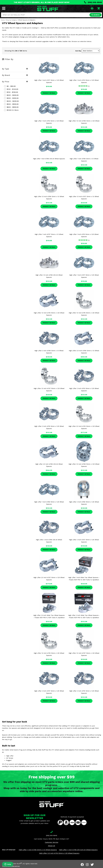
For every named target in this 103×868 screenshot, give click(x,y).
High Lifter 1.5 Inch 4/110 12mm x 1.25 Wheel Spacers (49, 654)
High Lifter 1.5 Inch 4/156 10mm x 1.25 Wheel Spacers (84, 465)
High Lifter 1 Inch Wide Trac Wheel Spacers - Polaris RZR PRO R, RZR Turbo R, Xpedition (84, 579)
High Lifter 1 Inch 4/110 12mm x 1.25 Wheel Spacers (49, 122)
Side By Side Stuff (14, 864)
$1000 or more (11, 110)
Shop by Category (11, 20)
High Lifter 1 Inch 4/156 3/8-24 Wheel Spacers (49, 159)
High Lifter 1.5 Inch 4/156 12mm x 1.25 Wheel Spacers (84, 122)
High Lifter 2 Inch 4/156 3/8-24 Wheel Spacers (49, 541)
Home (3, 20)
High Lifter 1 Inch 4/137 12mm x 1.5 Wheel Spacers (49, 235)
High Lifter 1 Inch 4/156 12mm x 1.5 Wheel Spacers (84, 160)
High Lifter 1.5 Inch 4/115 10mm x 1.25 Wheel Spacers (84, 314)
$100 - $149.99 (11, 89)
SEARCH (95, 15)
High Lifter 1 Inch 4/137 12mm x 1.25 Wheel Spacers (49, 81)
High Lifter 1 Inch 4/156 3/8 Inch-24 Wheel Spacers (78, 850)
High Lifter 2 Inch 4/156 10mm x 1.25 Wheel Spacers (84, 503)
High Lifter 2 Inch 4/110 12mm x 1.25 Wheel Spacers (84, 692)
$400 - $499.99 (11, 101)
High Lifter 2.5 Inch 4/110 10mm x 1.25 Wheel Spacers (84, 427)
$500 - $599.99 (11, 104)
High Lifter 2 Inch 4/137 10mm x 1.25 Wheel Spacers (84, 541)
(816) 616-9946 (93, 2)
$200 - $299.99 (11, 95)
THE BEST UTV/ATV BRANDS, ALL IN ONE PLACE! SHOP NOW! (42, 2)
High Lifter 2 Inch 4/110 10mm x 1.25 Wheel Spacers (84, 390)
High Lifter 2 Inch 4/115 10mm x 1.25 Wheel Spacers (49, 427)
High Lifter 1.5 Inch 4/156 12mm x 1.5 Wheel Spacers (49, 198)
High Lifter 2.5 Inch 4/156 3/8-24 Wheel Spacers (49, 465)
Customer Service (52, 842)
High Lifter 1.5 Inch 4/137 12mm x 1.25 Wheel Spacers (84, 654)
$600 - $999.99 (11, 107)
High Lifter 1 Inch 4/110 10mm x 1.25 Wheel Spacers (84, 81)
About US (51, 846)
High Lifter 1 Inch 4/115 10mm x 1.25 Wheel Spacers (84, 235)
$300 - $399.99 (11, 98)
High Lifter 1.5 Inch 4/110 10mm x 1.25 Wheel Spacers (49, 314)
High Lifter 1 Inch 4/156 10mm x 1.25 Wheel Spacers (49, 503)
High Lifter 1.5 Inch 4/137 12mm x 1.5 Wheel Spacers (84, 198)
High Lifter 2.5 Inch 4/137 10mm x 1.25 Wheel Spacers (49, 579)
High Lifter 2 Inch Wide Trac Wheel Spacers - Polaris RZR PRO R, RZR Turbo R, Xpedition (84, 616)
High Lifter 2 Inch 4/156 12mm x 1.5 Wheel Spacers (49, 352)
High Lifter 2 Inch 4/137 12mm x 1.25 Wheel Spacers (49, 692)
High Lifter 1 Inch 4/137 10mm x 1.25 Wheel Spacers (84, 276)
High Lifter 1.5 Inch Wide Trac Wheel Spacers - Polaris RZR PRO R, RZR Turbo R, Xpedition (49, 616)
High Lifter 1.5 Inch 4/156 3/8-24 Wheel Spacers (49, 276)
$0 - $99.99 (10, 86)
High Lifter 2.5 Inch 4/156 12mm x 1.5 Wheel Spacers (84, 352)
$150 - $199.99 (11, 92)
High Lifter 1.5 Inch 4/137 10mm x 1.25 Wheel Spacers (49, 390)
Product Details (49, 93)
